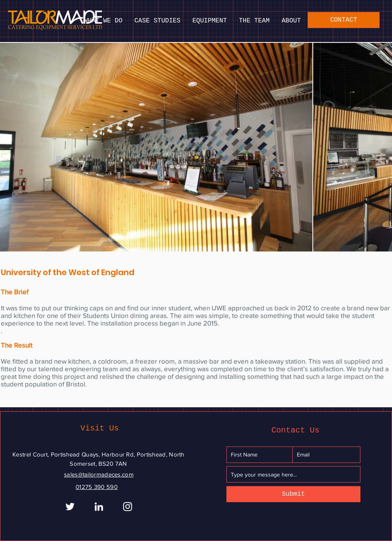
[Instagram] (128, 507)
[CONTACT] (344, 20)
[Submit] (293, 494)
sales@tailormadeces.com (99, 474)
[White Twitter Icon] (70, 507)
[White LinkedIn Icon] (99, 507)
